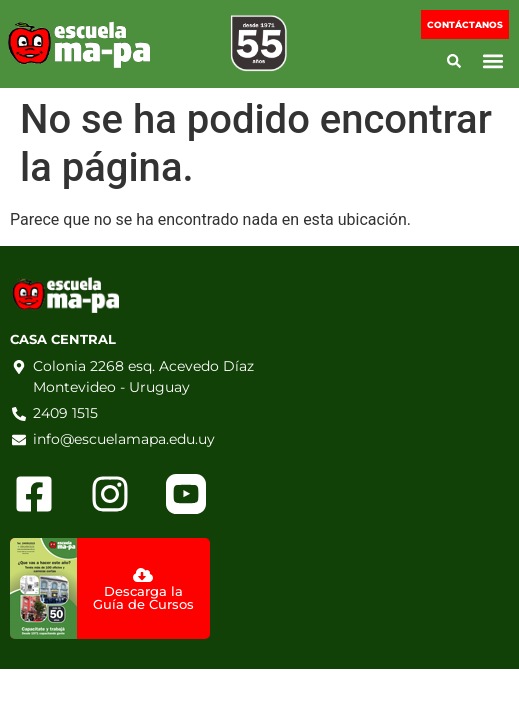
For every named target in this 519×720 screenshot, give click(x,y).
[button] (492, 61)
